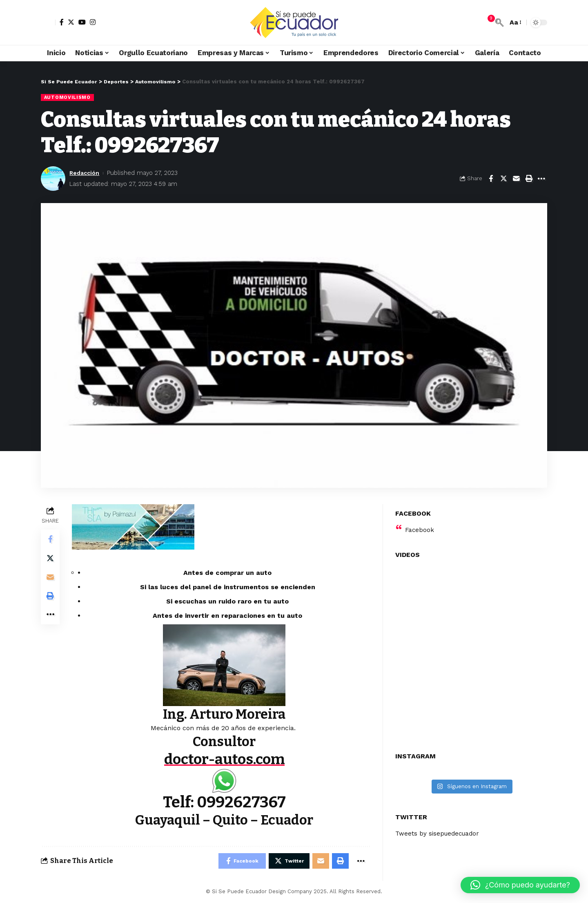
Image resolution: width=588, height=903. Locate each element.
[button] (520, 885)
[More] (541, 179)
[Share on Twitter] (503, 179)
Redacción (86, 173)
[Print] (529, 179)
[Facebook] (62, 22)
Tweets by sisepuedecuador (439, 828)
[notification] (487, 22)
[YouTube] (82, 22)
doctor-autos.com (225, 759)
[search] (499, 22)
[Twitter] (71, 22)
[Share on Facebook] (491, 179)
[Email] (516, 179)
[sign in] (48, 22)
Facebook (420, 524)
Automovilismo (68, 97)
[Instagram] (93, 22)
